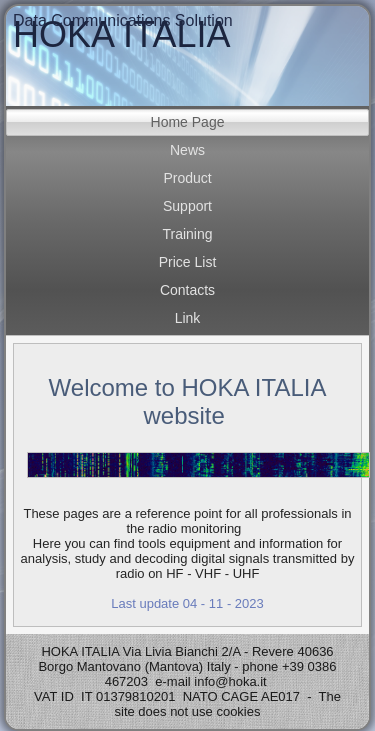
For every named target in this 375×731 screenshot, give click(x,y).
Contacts (187, 290)
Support (187, 206)
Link (188, 318)
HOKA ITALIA (121, 34)
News (187, 150)
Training (187, 234)
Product (187, 178)
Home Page (188, 122)
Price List (188, 262)
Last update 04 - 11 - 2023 (187, 603)
